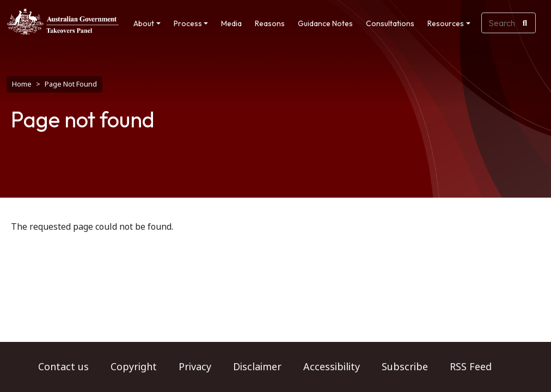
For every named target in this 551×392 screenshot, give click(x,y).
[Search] (525, 23)
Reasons (270, 23)
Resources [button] (446, 23)
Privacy (195, 367)
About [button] (144, 23)
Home (22, 84)
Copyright (134, 367)
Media (231, 23)
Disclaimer (257, 367)
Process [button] (188, 23)
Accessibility (332, 367)
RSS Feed (471, 367)
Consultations (390, 23)
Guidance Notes (325, 23)
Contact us (63, 367)
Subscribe (405, 367)
